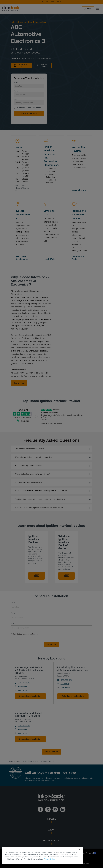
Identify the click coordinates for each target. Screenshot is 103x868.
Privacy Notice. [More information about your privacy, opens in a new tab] (49, 859)
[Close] (79, 849)
